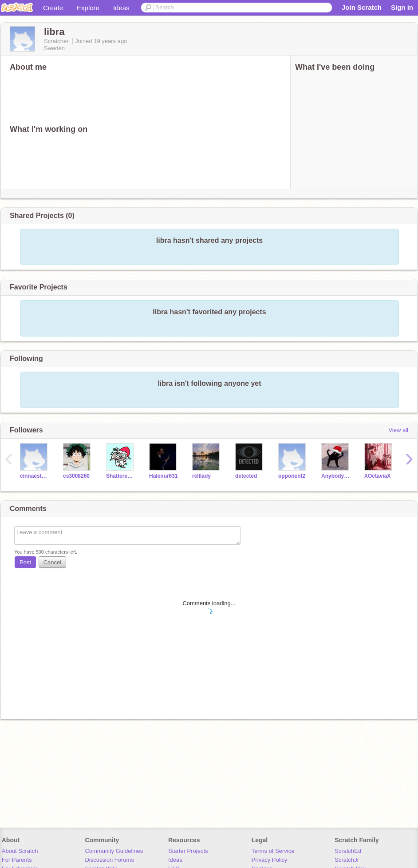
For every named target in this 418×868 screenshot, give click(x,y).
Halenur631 (164, 476)
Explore (88, 8)
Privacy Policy (270, 860)
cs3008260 (76, 476)
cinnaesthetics (35, 476)
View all (398, 430)
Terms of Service (273, 851)
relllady (201, 476)
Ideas (121, 8)
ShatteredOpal (121, 476)
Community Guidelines (114, 851)
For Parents (17, 860)
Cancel (52, 562)
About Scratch (20, 851)
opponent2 (292, 476)
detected (246, 476)
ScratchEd (348, 851)
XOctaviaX (377, 476)
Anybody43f (336, 476)
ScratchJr (347, 860)
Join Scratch (362, 7)
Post (25, 562)
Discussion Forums (109, 860)
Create (53, 8)
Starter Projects (188, 851)
